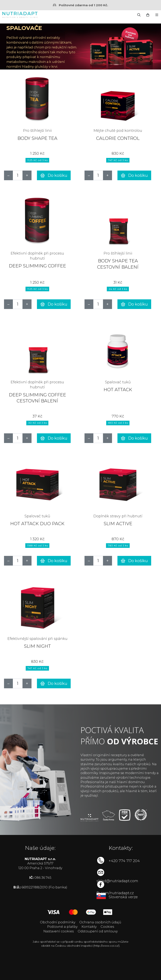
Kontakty (89, 927)
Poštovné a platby (62, 927)
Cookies (107, 927)
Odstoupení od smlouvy (98, 931)
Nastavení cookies (59, 931)
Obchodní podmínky (58, 922)
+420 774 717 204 (124, 861)
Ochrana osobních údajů (100, 922)
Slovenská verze (123, 897)
